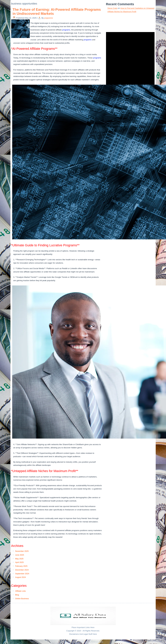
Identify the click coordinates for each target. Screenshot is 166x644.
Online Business (22, 599)
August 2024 (21, 577)
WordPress (74, 642)
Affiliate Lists (21, 591)
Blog (17, 595)
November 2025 (22, 551)
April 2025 (20, 562)
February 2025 (21, 566)
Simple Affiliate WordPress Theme (92, 642)
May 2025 (19, 559)
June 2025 (20, 555)
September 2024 (22, 574)
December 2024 (22, 570)
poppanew (49, 18)
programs (66, 30)
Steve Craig (112, 8)
